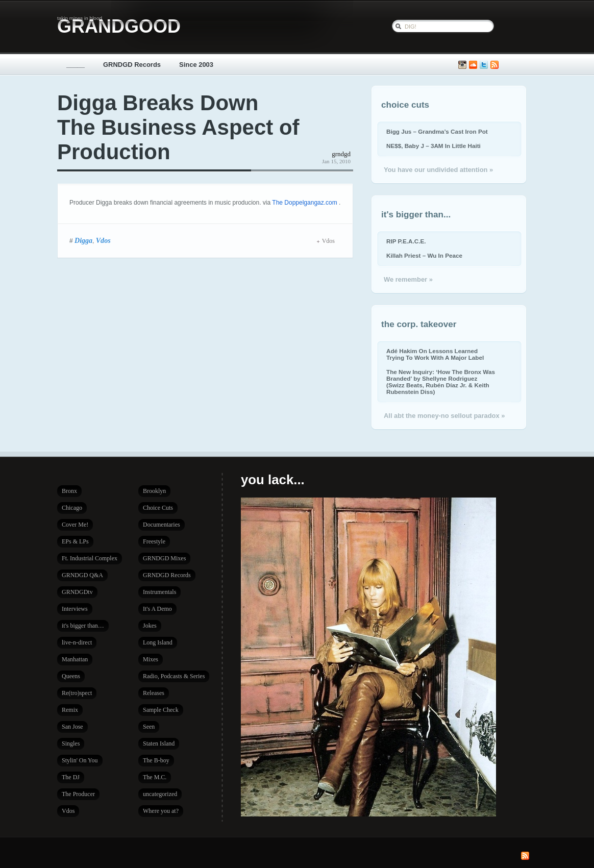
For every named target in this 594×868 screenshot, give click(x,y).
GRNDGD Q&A (82, 575)
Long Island (158, 642)
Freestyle (154, 541)
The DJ (71, 777)
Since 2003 (196, 65)
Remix (70, 710)
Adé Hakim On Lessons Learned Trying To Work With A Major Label (435, 354)
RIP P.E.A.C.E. (406, 241)
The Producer (78, 794)
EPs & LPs (75, 541)
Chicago (72, 508)
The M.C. (155, 777)
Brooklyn (154, 491)
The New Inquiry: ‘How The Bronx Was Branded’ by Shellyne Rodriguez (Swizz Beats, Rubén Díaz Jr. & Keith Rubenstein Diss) (441, 382)
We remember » (408, 279)
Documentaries (162, 525)
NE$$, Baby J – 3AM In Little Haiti (434, 146)
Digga (83, 240)
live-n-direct (77, 642)
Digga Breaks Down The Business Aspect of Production (178, 127)
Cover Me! (75, 525)
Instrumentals (159, 592)
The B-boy (156, 760)
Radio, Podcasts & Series (174, 676)
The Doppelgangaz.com (305, 203)
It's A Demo (157, 609)
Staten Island (159, 743)
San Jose (72, 727)
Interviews (75, 609)
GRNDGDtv (77, 592)
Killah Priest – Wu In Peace (424, 255)
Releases (154, 693)
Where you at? (161, 811)
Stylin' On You (80, 760)
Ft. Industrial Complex (90, 558)
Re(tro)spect (77, 693)
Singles (71, 743)
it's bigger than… (83, 626)
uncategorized (160, 794)
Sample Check (161, 710)
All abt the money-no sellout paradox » (444, 416)
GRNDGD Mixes (164, 558)
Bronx (69, 491)
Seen (149, 727)
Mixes (151, 659)
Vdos (103, 240)
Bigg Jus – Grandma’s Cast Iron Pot (437, 131)
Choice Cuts (158, 508)
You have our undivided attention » (438, 170)
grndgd (341, 154)
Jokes (150, 626)
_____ (76, 65)
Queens (71, 676)
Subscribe (494, 65)
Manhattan (75, 659)
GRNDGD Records (132, 65)
